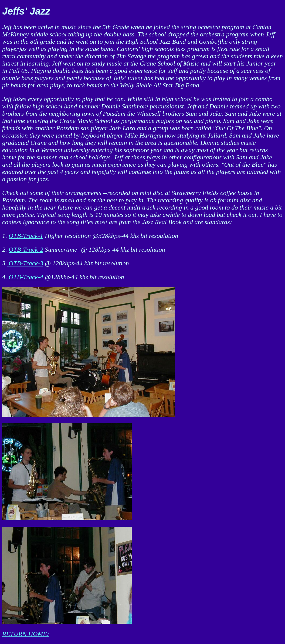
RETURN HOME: (26, 634)
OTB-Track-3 (25, 263)
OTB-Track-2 (26, 249)
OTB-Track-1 (26, 236)
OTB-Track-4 (26, 277)
